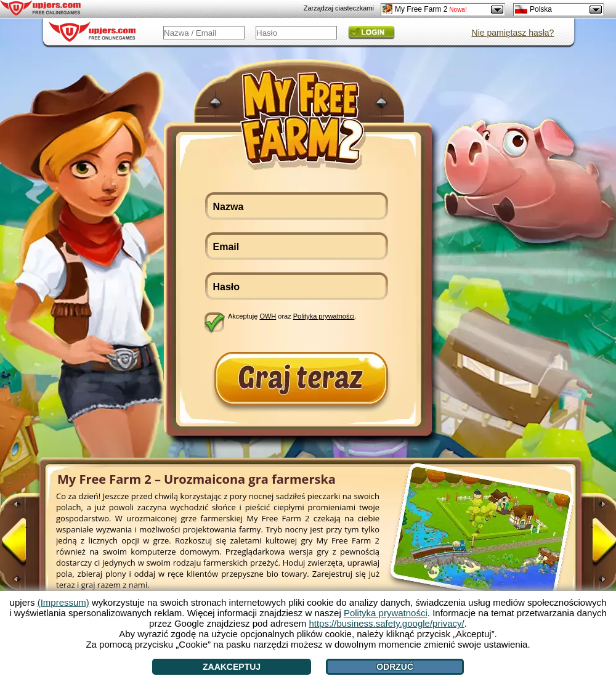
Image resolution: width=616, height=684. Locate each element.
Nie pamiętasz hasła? (513, 33)
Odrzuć (395, 667)
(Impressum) (63, 602)
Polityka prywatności (324, 316)
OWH (268, 316)
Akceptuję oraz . (292, 316)
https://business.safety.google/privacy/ (386, 623)
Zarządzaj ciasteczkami (339, 8)
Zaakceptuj (232, 667)
